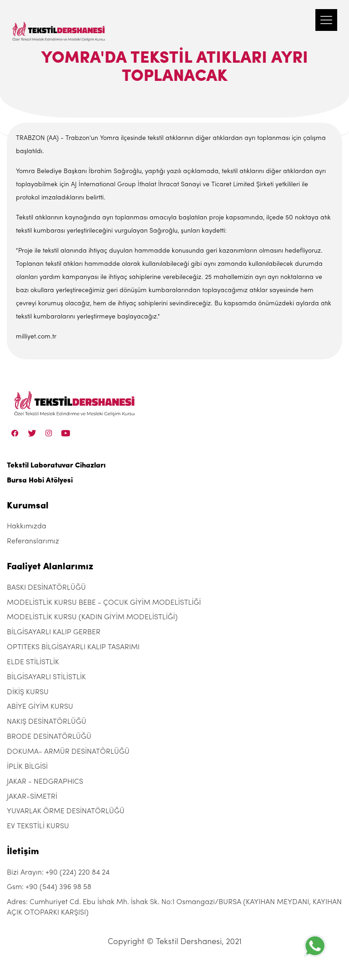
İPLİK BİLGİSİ (27, 767)
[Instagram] (49, 433)
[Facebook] (15, 433)
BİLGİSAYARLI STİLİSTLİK (46, 677)
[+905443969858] (315, 946)
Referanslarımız (33, 542)
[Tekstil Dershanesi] (59, 23)
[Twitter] (32, 433)
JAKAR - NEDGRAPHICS (45, 782)
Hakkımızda (27, 527)
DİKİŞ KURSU (28, 692)
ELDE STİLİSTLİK (33, 662)
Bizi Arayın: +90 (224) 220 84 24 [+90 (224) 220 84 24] (58, 873)
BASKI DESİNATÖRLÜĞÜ (46, 588)
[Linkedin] (66, 433)
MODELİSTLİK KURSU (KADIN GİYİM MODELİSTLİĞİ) (92, 617)
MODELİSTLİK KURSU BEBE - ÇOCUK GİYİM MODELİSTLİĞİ (104, 603)
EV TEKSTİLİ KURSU (38, 826)
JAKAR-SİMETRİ (32, 797)
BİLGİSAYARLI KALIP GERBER (54, 632)
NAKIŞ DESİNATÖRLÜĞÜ (47, 722)
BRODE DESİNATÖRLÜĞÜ (49, 737)
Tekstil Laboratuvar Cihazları (56, 466)
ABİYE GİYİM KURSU (40, 707)
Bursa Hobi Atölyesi (40, 481)
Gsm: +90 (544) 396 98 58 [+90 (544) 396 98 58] (49, 887)
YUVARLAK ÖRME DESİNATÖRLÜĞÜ (66, 811)
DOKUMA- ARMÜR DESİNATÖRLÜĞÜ (68, 752)
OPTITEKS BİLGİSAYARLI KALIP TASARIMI (73, 647)
